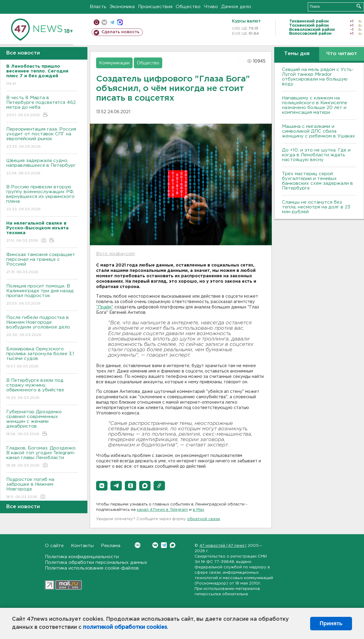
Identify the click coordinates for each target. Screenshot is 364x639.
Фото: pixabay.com (115, 254)
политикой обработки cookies (125, 627)
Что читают (342, 54)
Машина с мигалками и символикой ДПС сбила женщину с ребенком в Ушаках (318, 131)
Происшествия (155, 7)
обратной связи (204, 519)
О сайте (54, 546)
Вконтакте (138, 545)
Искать (359, 6)
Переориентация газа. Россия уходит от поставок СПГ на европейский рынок (42, 138)
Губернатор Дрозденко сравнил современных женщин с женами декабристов (42, 423)
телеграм (112, 22)
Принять (331, 623)
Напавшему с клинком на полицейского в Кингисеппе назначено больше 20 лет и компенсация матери (315, 105)
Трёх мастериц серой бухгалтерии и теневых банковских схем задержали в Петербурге (317, 181)
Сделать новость (120, 32)
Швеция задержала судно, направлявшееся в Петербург (42, 167)
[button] (102, 486)
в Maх (198, 510)
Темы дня (297, 54)
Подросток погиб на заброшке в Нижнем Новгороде (42, 489)
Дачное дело (236, 7)
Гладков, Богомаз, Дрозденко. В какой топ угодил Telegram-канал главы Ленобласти (42, 457)
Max (173, 545)
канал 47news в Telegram (162, 510)
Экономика (122, 7)
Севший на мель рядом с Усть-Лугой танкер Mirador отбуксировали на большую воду (318, 77)
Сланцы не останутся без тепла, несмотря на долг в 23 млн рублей (316, 207)
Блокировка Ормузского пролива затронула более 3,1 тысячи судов (42, 358)
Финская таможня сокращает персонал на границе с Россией (42, 264)
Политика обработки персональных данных (96, 562)
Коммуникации (114, 63)
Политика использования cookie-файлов (92, 568)
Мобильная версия (97, 22)
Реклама (111, 546)
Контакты (82, 546)
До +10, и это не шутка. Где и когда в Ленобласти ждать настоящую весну (316, 155)
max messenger (120, 22)
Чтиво (211, 7)
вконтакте (104, 22)
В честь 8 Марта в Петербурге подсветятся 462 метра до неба (42, 107)
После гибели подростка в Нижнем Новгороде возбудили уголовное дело (42, 327)
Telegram (164, 545)
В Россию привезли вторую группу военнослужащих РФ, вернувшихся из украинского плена (42, 198)
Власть (98, 7)
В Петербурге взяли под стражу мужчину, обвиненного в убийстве (42, 389)
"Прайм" (105, 307)
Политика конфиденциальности (82, 557)
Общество (188, 7)
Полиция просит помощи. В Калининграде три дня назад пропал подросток (42, 295)
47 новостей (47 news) (223, 546)
